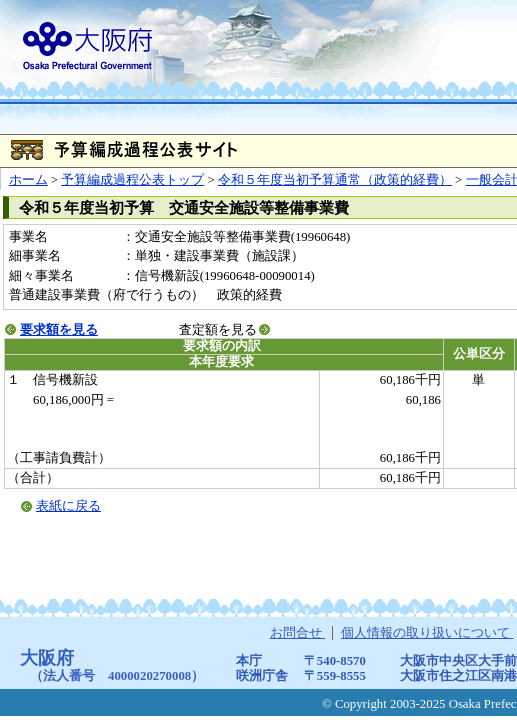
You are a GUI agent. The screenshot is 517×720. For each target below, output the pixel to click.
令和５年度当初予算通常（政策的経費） (335, 180)
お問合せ (297, 633)
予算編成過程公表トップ (132, 180)
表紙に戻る (68, 506)
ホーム (28, 180)
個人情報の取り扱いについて (427, 633)
